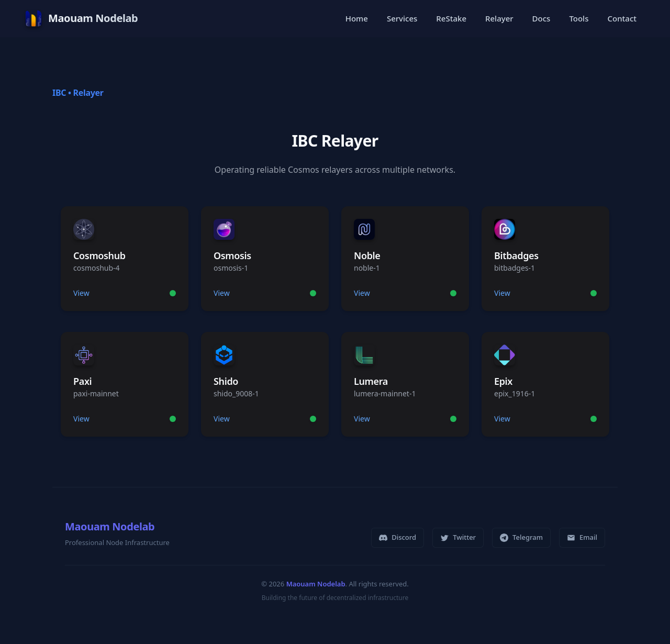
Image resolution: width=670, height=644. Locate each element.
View (81, 293)
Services (402, 18)
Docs (541, 18)
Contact (622, 18)
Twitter (458, 537)
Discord (398, 537)
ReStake (451, 18)
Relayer (499, 18)
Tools (579, 18)
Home (357, 18)
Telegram (521, 537)
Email (582, 537)
